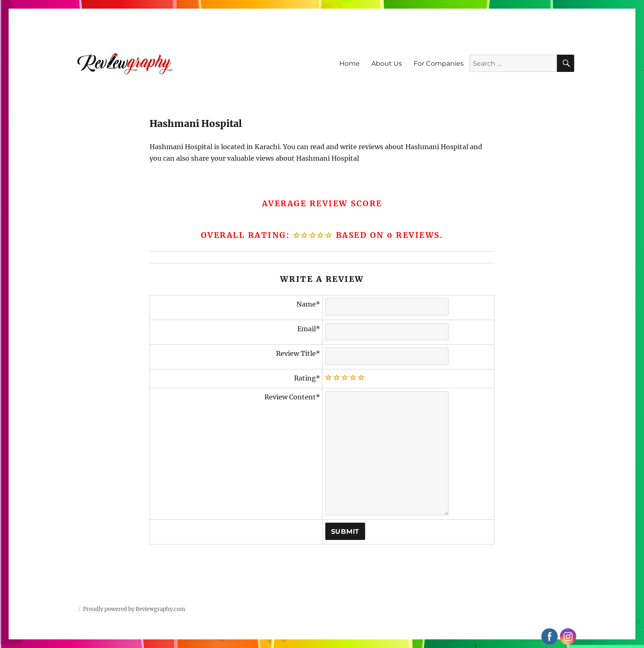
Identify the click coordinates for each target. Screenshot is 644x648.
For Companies (439, 63)
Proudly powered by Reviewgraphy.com (134, 609)
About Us (387, 63)
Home (350, 63)
